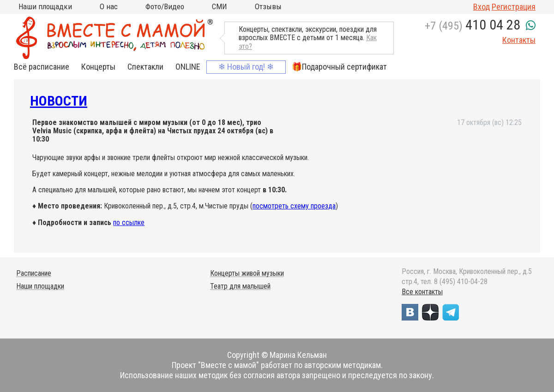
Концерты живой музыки (247, 273)
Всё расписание (42, 67)
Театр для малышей (240, 286)
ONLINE (188, 67)
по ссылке (129, 223)
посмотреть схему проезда (294, 206)
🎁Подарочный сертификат (339, 67)
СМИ (220, 6)
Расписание (34, 273)
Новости (59, 101)
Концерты (98, 67)
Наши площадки (45, 6)
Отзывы (268, 6)
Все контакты (422, 292)
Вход (482, 7)
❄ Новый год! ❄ (246, 67)
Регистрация (514, 7)
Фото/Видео (165, 6)
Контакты (519, 40)
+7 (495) (473, 26)
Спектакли (145, 67)
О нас (109, 6)
